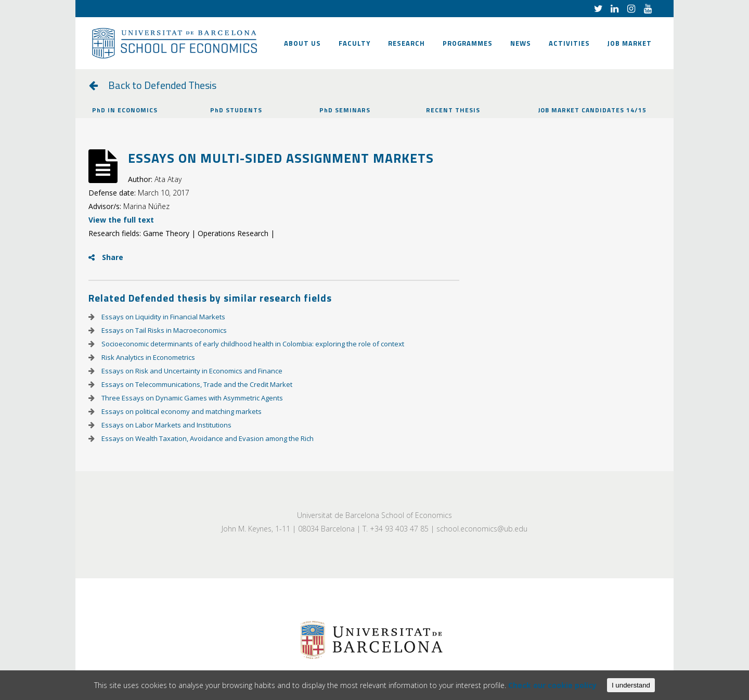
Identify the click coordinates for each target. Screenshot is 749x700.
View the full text (121, 220)
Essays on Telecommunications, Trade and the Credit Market (196, 384)
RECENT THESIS (453, 110)
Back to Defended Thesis (162, 85)
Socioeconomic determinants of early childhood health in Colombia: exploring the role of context (252, 344)
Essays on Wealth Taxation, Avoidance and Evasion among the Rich (207, 438)
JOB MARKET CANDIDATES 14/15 (592, 110)
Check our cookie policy (552, 685)
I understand (631, 685)
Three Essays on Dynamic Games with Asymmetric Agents (191, 398)
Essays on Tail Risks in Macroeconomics (163, 330)
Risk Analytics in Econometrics (147, 357)
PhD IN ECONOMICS (125, 110)
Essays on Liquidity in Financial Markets (163, 317)
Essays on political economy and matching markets (181, 411)
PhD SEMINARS (345, 110)
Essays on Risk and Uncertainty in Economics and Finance (191, 371)
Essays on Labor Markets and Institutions (166, 425)
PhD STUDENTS (236, 110)
